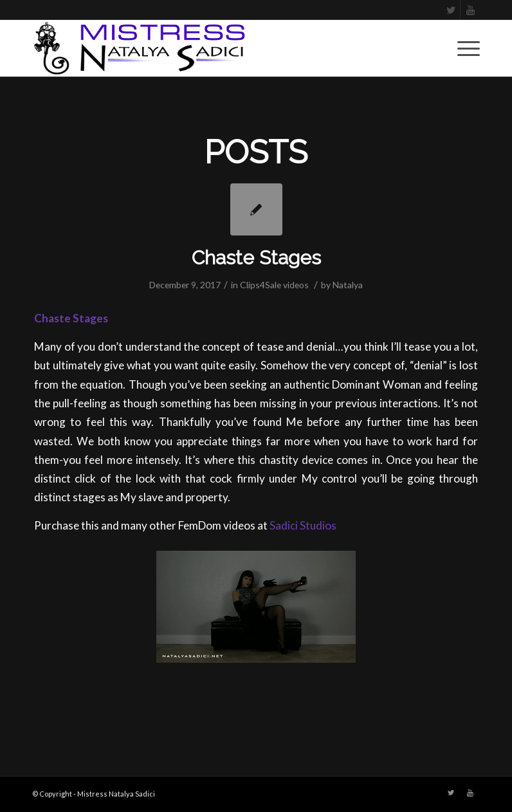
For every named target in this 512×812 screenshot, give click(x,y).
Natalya (348, 285)
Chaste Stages (256, 258)
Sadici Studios (303, 525)
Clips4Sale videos (274, 285)
